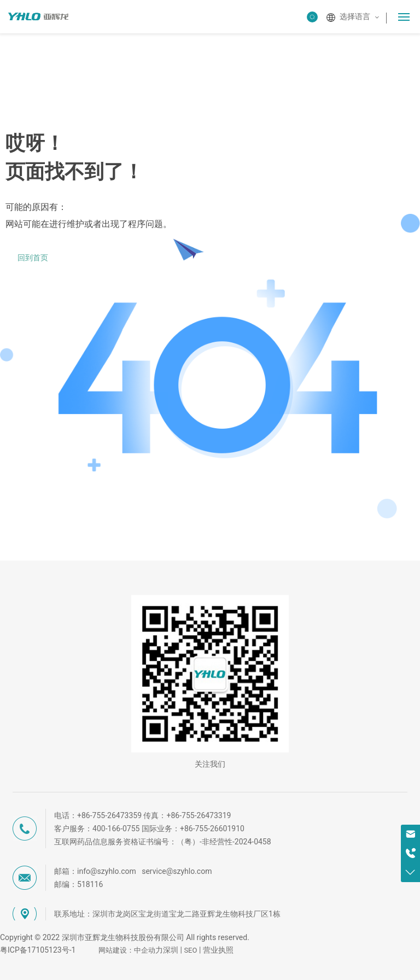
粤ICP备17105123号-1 (38, 950)
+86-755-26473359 (109, 815)
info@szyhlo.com (107, 871)
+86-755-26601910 (212, 829)
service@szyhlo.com (177, 871)
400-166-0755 (116, 829)
